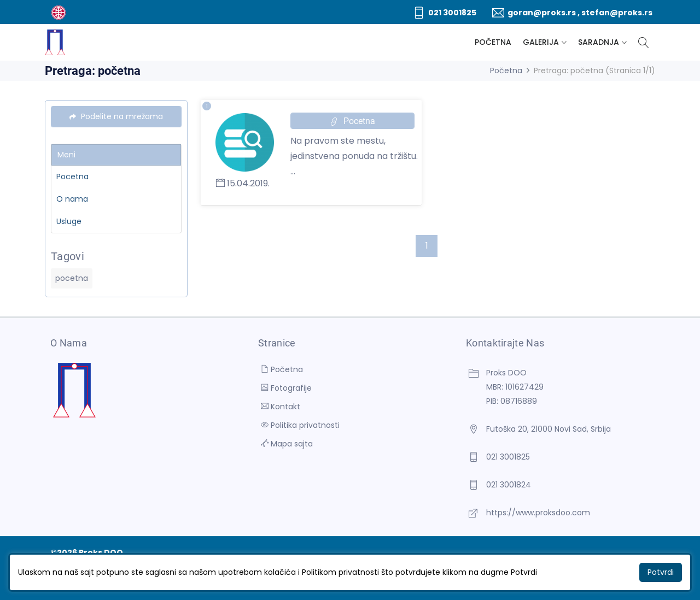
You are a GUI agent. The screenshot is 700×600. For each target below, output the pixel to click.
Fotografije (286, 388)
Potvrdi (661, 572)
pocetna (72, 278)
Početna (493, 42)
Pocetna (72, 177)
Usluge (69, 221)
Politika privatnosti (300, 425)
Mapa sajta (287, 444)
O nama (72, 199)
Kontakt (281, 407)
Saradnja (599, 42)
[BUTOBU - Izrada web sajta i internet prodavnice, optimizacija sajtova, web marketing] (58, 12)
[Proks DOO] (55, 42)
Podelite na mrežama (116, 116)
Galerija (541, 42)
